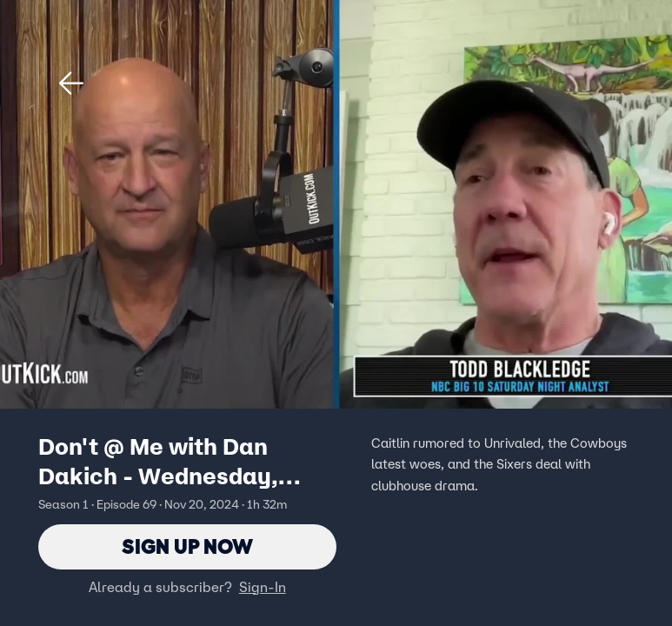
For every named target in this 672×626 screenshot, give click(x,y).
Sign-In (263, 587)
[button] (71, 83)
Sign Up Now (187, 546)
